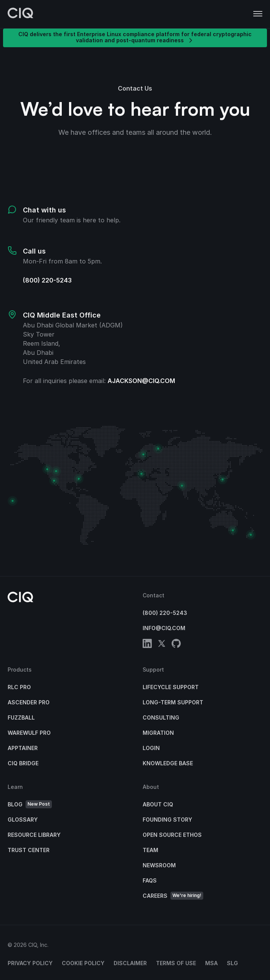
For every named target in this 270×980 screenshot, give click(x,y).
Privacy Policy (30, 963)
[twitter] (162, 645)
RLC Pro (19, 687)
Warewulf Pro (29, 733)
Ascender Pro (29, 702)
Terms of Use (176, 963)
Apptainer (23, 748)
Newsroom (159, 865)
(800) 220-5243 (47, 280)
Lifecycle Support (171, 687)
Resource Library (34, 835)
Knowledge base (168, 763)
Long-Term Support (173, 702)
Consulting (161, 717)
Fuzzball (21, 717)
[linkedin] (147, 645)
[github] (176, 645)
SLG (232, 963)
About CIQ (158, 804)
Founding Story (167, 820)
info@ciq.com (164, 628)
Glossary (23, 820)
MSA (211, 963)
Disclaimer (130, 963)
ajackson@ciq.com (141, 381)
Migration (158, 733)
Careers (173, 896)
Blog (30, 804)
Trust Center (29, 850)
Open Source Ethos (172, 835)
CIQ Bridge (23, 763)
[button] (258, 14)
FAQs (150, 880)
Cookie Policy (83, 963)
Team (150, 850)
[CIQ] (21, 14)
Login (151, 748)
